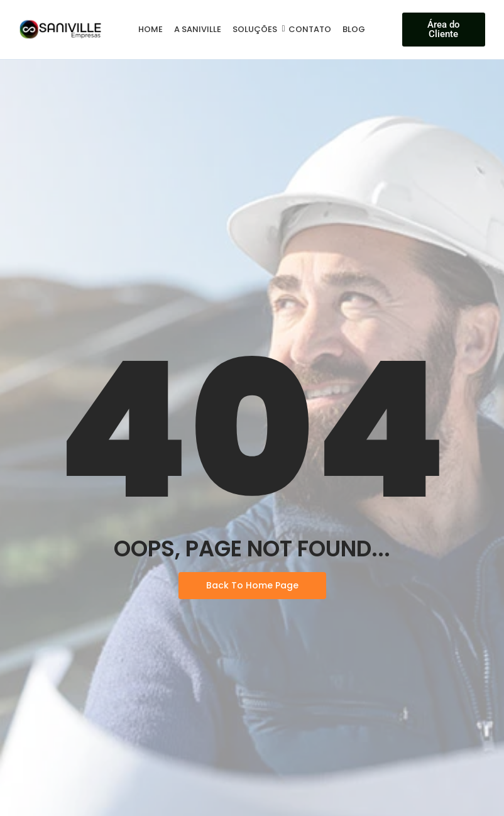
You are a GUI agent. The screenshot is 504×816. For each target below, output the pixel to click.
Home (151, 29)
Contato (310, 29)
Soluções (257, 29)
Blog (354, 29)
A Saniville (198, 29)
